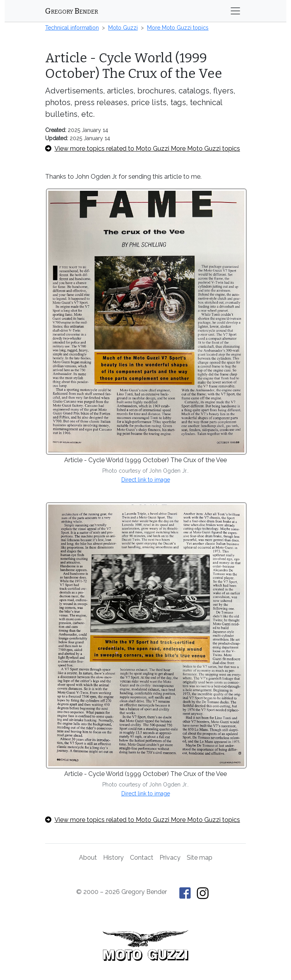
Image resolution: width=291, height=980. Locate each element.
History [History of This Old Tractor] (113, 858)
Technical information (72, 28)
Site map (200, 858)
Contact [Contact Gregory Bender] (142, 858)
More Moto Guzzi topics (178, 28)
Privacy (170, 858)
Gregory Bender (72, 11)
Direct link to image (146, 480)
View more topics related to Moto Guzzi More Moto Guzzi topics (143, 149)
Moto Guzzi (123, 28)
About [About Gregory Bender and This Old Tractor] (88, 858)
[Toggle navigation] (235, 11)
